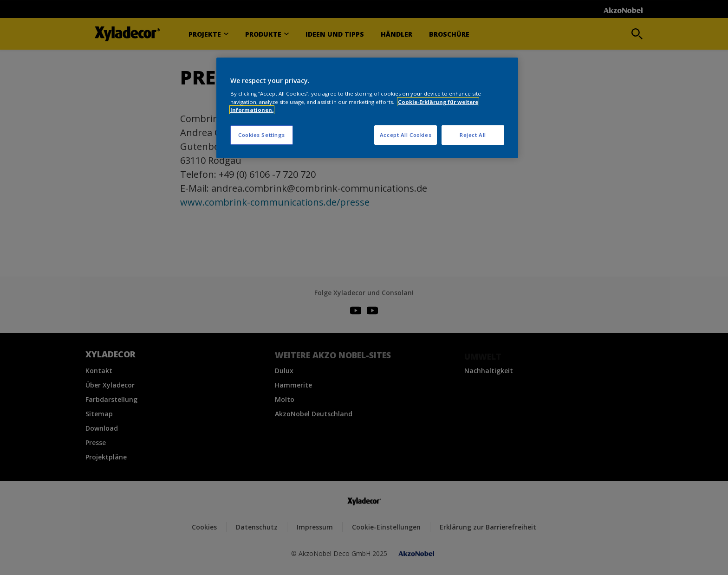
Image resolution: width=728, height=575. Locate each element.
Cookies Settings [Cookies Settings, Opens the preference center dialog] (262, 135)
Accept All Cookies (406, 135)
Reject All (473, 135)
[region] (367, 108)
